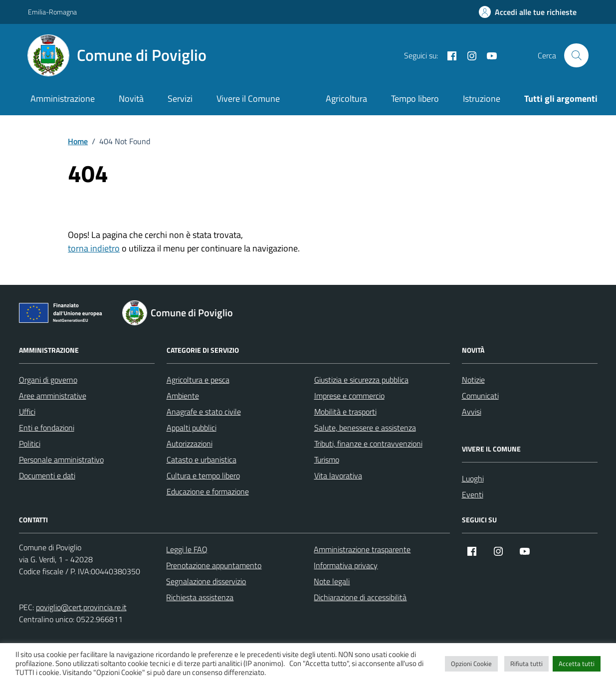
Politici (30, 444)
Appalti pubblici (192, 428)
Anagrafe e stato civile (204, 412)
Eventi (473, 494)
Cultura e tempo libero (203, 475)
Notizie (473, 380)
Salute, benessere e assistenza (365, 428)
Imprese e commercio (349, 396)
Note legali (332, 581)
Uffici (27, 412)
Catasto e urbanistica (202, 459)
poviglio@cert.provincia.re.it (81, 607)
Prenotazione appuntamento (214, 565)
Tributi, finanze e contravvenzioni (368, 444)
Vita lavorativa (338, 475)
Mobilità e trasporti (345, 412)
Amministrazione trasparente (362, 549)
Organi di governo (48, 380)
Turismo (327, 459)
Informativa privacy (346, 565)
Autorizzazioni (190, 444)
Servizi (180, 99)
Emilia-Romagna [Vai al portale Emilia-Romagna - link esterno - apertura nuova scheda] (52, 12)
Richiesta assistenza (200, 597)
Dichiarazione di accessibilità (360, 597)
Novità (131, 99)
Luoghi (473, 478)
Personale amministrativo (61, 459)
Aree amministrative (53, 396)
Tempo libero (415, 99)
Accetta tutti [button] (577, 664)
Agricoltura (346, 99)
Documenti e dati (47, 475)
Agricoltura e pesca (198, 380)
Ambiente (183, 396)
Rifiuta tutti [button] (526, 664)
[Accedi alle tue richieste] (528, 12)
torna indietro (94, 248)
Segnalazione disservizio (206, 581)
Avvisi (472, 412)
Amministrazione (63, 99)
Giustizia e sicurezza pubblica (361, 380)
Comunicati (480, 396)
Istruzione (482, 99)
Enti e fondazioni (47, 428)
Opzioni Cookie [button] (471, 664)
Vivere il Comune (248, 99)
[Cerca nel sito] (576, 55)
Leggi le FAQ (187, 549)
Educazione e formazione (208, 491)
